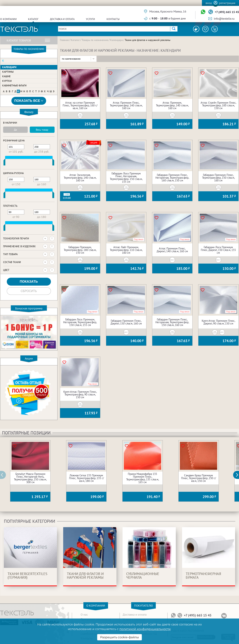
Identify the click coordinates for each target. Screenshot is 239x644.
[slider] (4, 163)
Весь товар (42, 130)
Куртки (7, 81)
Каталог (33, 19)
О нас (84, 614)
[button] (238, 475)
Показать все (29, 101)
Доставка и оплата (62, 19)
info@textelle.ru (224, 19)
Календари (9, 67)
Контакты (113, 19)
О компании (8, 19)
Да (15, 130)
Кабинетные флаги (14, 85)
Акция (94, 143)
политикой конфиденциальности (145, 629)
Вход (209, 3)
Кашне (6, 76)
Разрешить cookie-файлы (119, 637)
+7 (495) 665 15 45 (227, 12)
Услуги (90, 19)
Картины (8, 72)
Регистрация (227, 3)
